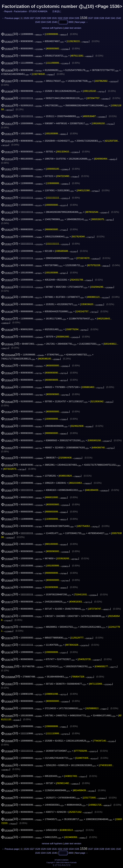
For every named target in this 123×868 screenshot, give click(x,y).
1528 (38, 18)
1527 (32, 18)
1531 (54, 18)
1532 (60, 18)
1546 (54, 22)
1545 (49, 22)
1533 (66, 18)
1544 (43, 22)
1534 (71, 18)
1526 (26, 18)
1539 (102, 18)
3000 (71, 22)
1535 (77, 18)
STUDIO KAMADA (38, 11)
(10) (10, 34)
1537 (91, 18)
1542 (119, 18)
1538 (96, 18)
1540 (107, 18)
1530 (49, 18)
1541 (113, 18)
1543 (38, 22)
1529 (43, 18)
